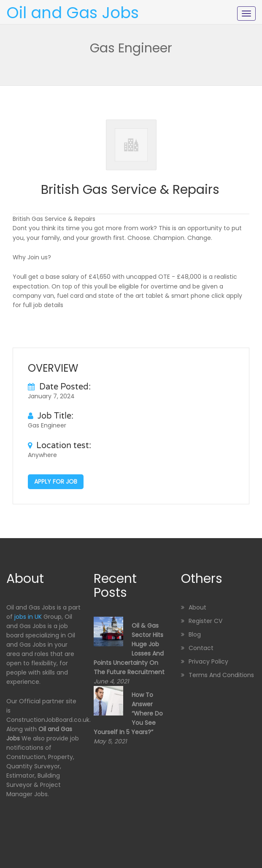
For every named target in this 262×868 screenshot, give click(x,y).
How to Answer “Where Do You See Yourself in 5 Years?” (128, 713)
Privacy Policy (208, 661)
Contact (201, 648)
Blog (195, 634)
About (197, 607)
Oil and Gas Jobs (73, 13)
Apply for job (56, 482)
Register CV (205, 621)
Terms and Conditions (221, 675)
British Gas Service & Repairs (130, 190)
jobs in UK (28, 617)
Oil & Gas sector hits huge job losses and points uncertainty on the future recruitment (129, 649)
